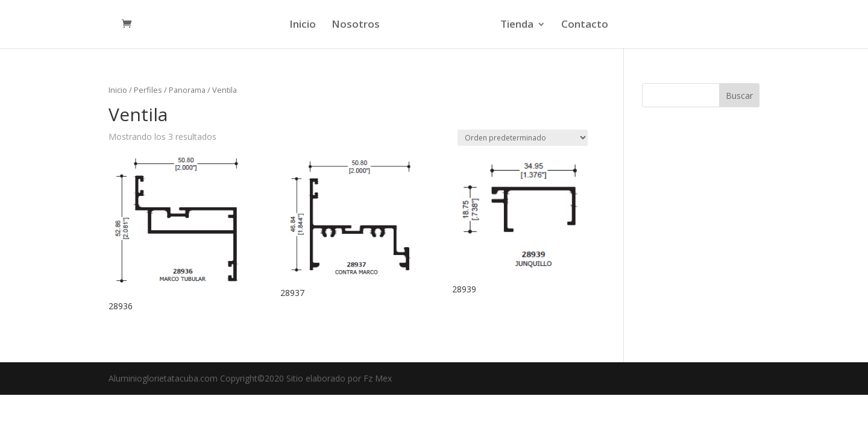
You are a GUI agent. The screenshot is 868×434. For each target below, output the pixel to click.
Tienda (517, 25)
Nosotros (356, 25)
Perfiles (148, 90)
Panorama (187, 90)
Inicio (303, 25)
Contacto (585, 25)
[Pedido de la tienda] (523, 138)
